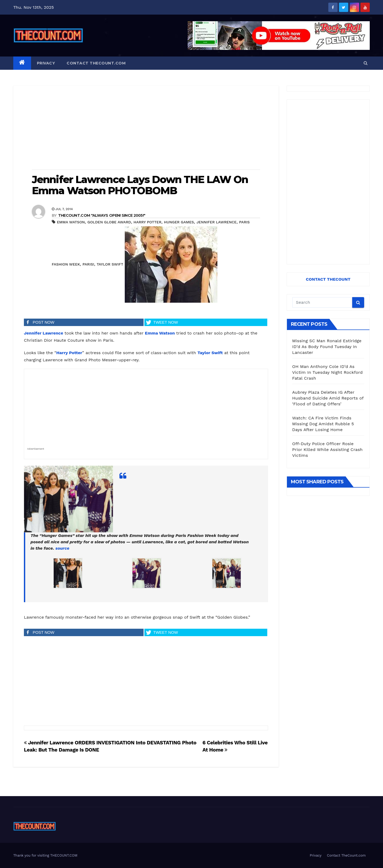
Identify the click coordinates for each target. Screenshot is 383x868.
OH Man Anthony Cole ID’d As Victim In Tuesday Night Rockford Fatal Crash (328, 372)
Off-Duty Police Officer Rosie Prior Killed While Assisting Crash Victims (327, 450)
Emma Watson (71, 222)
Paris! (88, 264)
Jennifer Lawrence (216, 222)
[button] (366, 63)
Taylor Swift (110, 264)
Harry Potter (147, 222)
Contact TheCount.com (96, 63)
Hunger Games (179, 222)
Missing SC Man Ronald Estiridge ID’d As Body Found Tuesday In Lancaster (327, 347)
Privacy (46, 63)
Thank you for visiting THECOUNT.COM (45, 855)
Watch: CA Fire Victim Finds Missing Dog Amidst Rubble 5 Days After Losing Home (323, 424)
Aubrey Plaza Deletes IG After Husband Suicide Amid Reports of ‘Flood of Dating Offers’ (328, 398)
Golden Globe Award (109, 222)
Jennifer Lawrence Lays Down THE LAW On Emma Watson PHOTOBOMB (140, 185)
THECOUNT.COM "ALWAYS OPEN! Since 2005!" (102, 215)
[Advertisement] (146, 128)
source (63, 548)
